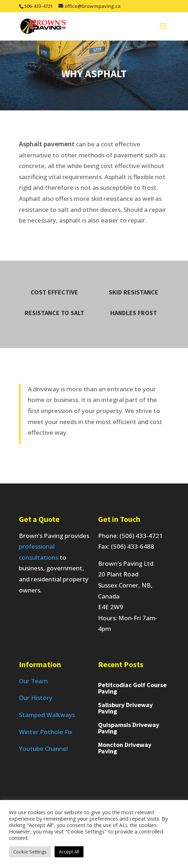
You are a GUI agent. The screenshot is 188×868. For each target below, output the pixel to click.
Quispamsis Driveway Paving (129, 728)
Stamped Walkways (47, 715)
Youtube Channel (43, 749)
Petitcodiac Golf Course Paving (132, 688)
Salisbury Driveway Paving (125, 708)
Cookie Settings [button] (30, 852)
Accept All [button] (69, 852)
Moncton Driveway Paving (125, 748)
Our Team (33, 681)
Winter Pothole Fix (46, 732)
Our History (36, 698)
